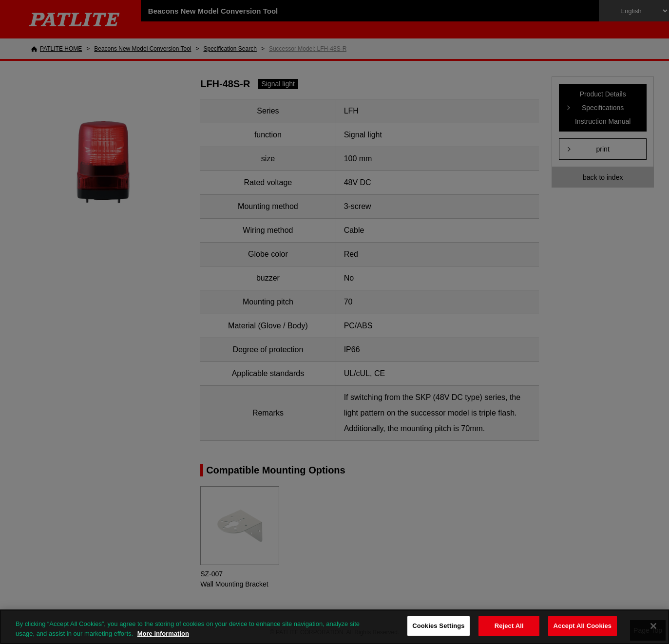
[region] (334, 627)
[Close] (653, 626)
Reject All (509, 626)
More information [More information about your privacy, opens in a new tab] (163, 634)
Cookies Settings (439, 626)
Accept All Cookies (583, 626)
